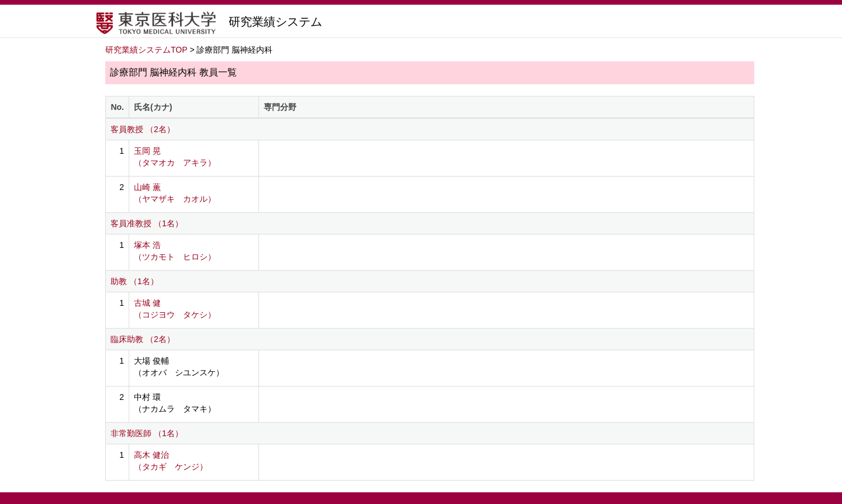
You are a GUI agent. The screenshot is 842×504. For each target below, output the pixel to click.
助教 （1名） (134, 281)
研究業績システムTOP (146, 50)
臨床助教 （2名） (143, 339)
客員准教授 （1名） (147, 223)
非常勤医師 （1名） (147, 433)
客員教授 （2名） (143, 129)
